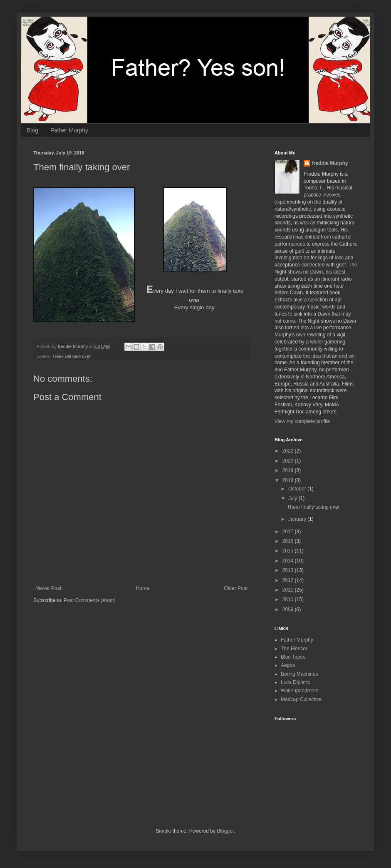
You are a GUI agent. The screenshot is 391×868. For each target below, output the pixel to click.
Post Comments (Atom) (90, 600)
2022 (289, 451)
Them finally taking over (313, 507)
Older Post (236, 588)
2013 (289, 570)
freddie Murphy (330, 163)
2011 (289, 590)
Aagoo (288, 665)
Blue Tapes (293, 657)
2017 (289, 532)
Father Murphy (69, 130)
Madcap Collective (301, 699)
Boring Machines (299, 674)
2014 (289, 561)
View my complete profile (302, 421)
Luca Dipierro (296, 682)
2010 (289, 599)
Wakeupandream (300, 691)
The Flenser (294, 649)
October (298, 489)
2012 (289, 580)
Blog (32, 130)
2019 (289, 470)
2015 (289, 551)
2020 (289, 461)
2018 (289, 480)
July (293, 498)
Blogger (225, 831)
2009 (289, 609)
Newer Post (48, 588)
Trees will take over (72, 356)
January (298, 519)
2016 (289, 541)
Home (143, 588)
